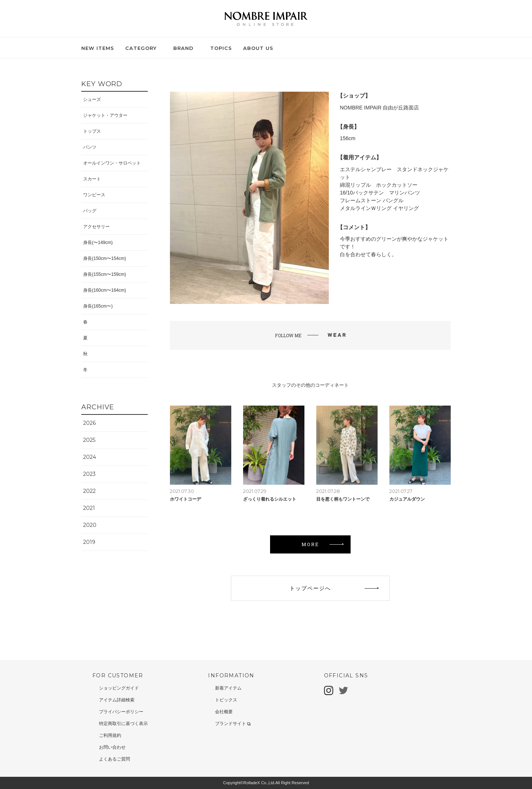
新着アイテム (228, 688)
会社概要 (224, 712)
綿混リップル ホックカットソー (379, 185)
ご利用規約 (110, 735)
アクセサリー (96, 227)
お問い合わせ (112, 747)
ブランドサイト (233, 724)
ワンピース (94, 195)
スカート (92, 179)
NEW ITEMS (98, 48)
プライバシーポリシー (121, 712)
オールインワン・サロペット (112, 163)
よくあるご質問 (115, 759)
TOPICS (221, 48)
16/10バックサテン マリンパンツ (380, 193)
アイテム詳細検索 (117, 700)
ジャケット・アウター (105, 115)
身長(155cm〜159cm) (105, 274)
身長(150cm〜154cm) (105, 258)
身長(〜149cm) (98, 243)
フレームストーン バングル (372, 200)
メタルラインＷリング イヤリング (379, 208)
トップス (92, 131)
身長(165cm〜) (98, 306)
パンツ (90, 147)
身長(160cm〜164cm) (105, 290)
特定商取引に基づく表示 (123, 724)
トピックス (226, 700)
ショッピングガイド (119, 688)
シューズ (92, 99)
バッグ (90, 211)
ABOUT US (258, 48)
